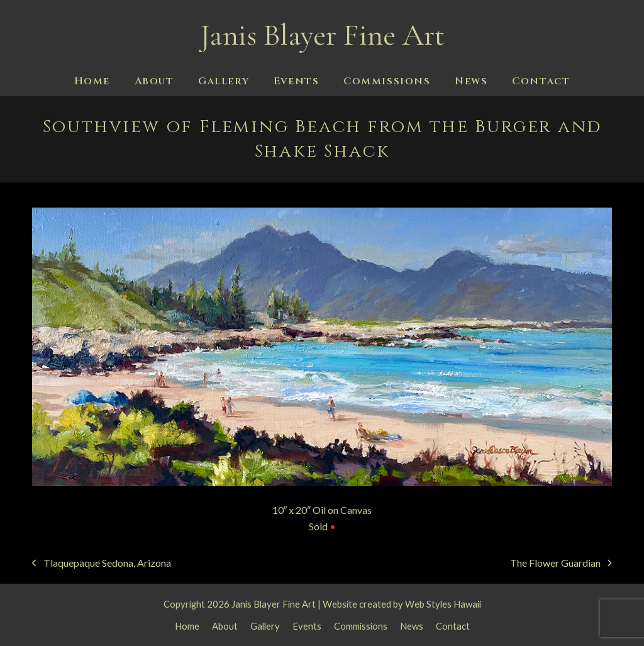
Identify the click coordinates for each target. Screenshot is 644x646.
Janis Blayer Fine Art (322, 35)
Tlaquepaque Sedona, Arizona (102, 564)
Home (187, 626)
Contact (453, 626)
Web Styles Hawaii (443, 604)
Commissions (361, 626)
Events (307, 626)
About (225, 626)
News (412, 626)
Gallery (265, 626)
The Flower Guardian (561, 564)
